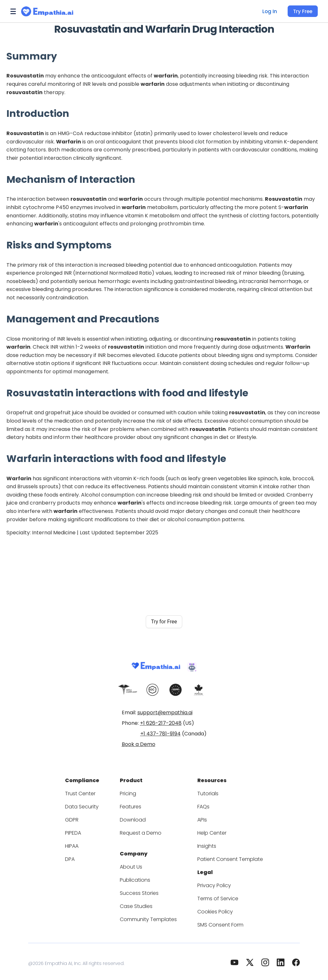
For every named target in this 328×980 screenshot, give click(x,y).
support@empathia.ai (165, 713)
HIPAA (81, 844)
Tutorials (206, 792)
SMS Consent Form (218, 921)
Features (134, 805)
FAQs (202, 805)
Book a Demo (139, 744)
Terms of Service (215, 895)
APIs (201, 818)
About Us (135, 863)
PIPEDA (82, 831)
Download (136, 818)
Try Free (302, 11)
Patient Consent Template (225, 857)
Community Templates (150, 915)
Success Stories (143, 889)
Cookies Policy (212, 908)
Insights (205, 844)
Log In (269, 11)
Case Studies (139, 902)
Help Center (209, 831)
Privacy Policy (211, 882)
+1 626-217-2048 (161, 723)
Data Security (89, 805)
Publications (138, 876)
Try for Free (164, 622)
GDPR (81, 818)
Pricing (132, 792)
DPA (79, 857)
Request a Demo (143, 831)
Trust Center (88, 792)
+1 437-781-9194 (160, 734)
